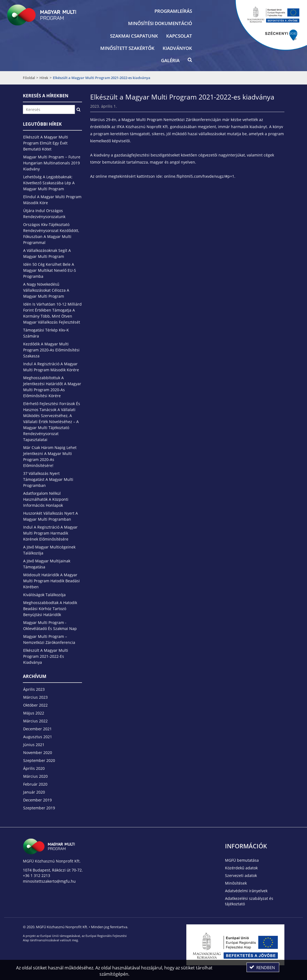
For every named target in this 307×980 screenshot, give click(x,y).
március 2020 (35, 776)
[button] (190, 61)
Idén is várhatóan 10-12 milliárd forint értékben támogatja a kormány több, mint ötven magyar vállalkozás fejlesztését (52, 313)
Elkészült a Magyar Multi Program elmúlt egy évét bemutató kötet (46, 143)
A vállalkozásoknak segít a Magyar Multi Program (47, 253)
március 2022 (35, 721)
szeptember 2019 (39, 808)
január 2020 (34, 792)
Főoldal (29, 78)
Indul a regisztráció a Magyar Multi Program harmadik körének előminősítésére (50, 533)
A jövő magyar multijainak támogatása (47, 564)
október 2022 (35, 705)
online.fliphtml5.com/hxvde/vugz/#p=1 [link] (199, 176)
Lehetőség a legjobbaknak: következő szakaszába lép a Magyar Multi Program (49, 183)
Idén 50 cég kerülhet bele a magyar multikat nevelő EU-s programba (50, 270)
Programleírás (173, 11)
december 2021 (37, 729)
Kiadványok (177, 48)
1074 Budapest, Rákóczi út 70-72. (53, 870)
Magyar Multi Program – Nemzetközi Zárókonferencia (49, 639)
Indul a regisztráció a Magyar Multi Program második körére (51, 367)
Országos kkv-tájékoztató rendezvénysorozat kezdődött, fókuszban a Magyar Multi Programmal (51, 233)
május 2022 (34, 713)
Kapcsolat (179, 36)
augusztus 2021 (38, 737)
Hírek (44, 78)
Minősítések (236, 883)
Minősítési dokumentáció (160, 23)
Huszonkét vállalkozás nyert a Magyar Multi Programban (51, 516)
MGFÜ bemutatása (242, 860)
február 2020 (35, 784)
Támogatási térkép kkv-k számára (46, 333)
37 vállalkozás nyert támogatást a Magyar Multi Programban (48, 479)
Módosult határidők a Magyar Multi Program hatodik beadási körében (51, 581)
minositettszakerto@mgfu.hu (49, 881)
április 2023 (34, 689)
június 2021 (34, 745)
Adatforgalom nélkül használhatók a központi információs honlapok (46, 499)
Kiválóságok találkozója (44, 595)
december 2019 (37, 800)
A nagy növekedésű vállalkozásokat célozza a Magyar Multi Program (46, 290)
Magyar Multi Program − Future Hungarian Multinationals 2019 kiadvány (52, 163)
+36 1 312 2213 (37, 875)
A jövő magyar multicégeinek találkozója (49, 550)
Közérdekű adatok (241, 868)
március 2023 (35, 697)
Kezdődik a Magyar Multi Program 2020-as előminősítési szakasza (51, 350)
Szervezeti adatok (241, 875)
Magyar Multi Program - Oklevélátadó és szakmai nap (50, 625)
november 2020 (38, 753)
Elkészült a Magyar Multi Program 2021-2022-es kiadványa (46, 656)
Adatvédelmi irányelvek (246, 891)
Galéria (170, 60)
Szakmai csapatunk (134, 36)
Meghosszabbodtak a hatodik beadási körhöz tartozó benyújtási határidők (50, 609)
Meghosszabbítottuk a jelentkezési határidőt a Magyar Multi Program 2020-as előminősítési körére (52, 387)
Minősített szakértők (127, 48)
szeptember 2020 (39, 760)
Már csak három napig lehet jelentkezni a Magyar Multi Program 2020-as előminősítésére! (50, 456)
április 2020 (34, 768)
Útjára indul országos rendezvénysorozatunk (44, 214)
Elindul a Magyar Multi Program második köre (52, 200)
